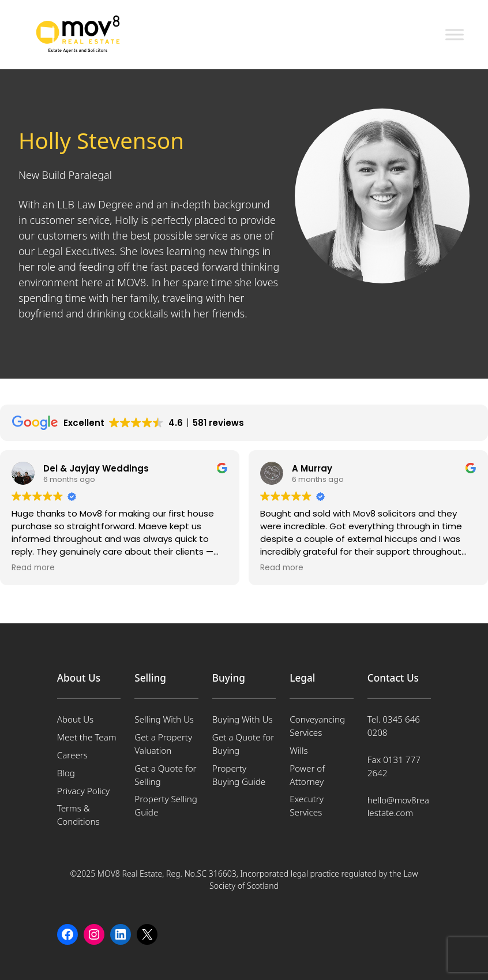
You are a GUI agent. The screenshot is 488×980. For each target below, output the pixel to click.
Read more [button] (33, 568)
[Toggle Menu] (455, 34)
